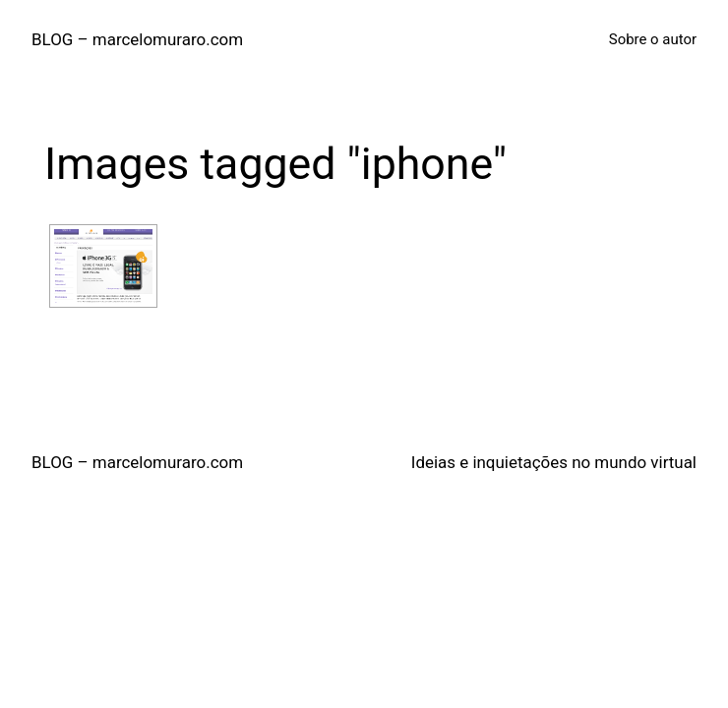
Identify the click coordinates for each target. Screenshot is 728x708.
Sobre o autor (653, 39)
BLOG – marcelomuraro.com (137, 39)
